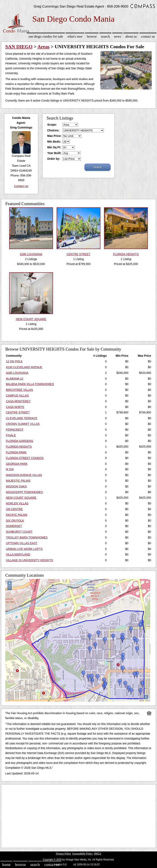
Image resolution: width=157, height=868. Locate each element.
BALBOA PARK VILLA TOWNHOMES (30, 384)
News (118, 36)
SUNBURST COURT (19, 532)
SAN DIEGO (19, 47)
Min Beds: (54, 142)
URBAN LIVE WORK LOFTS (24, 549)
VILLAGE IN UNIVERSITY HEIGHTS (29, 560)
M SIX (10, 469)
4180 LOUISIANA (17, 373)
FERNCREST (15, 430)
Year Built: (54, 153)
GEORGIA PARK (17, 464)
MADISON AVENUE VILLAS (24, 475)
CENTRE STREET (18, 412)
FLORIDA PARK (16, 452)
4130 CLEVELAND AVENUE (24, 367)
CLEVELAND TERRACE (22, 418)
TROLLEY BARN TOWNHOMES (27, 537)
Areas (43, 47)
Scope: (52, 125)
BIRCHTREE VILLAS (19, 390)
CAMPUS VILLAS (17, 395)
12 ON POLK (14, 361)
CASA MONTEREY (18, 401)
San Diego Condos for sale (46, 36)
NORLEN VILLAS (17, 503)
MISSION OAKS (16, 486)
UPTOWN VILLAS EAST (22, 543)
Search (105, 36)
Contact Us (148, 36)
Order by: (54, 159)
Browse (92, 36)
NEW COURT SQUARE (21, 498)
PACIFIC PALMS (17, 515)
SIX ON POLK (15, 521)
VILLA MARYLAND (18, 554)
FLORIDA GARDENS (20, 441)
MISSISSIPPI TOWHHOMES (24, 492)
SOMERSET (14, 526)
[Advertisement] (78, 815)
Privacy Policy (63, 854)
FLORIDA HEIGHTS (19, 447)
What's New (75, 36)
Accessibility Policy (82, 854)
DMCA (98, 854)
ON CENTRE (14, 509)
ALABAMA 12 (15, 379)
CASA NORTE (15, 407)
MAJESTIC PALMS (18, 481)
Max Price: (54, 136)
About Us (131, 36)
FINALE (11, 435)
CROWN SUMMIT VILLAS (23, 424)
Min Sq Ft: (54, 147)
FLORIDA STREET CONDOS (25, 458)
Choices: (53, 130)
